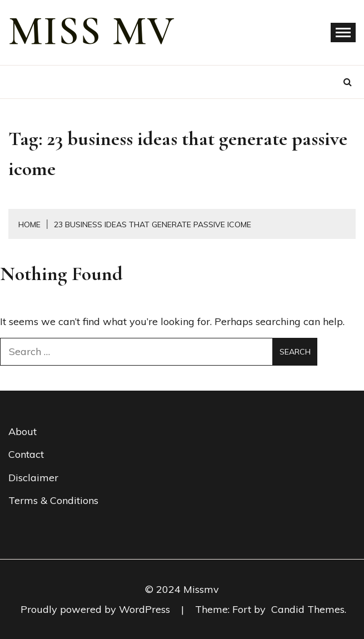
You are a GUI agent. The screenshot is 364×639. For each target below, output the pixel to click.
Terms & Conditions (53, 500)
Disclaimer (33, 478)
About (23, 431)
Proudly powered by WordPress (97, 609)
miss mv (92, 31)
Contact (26, 454)
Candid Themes (308, 609)
